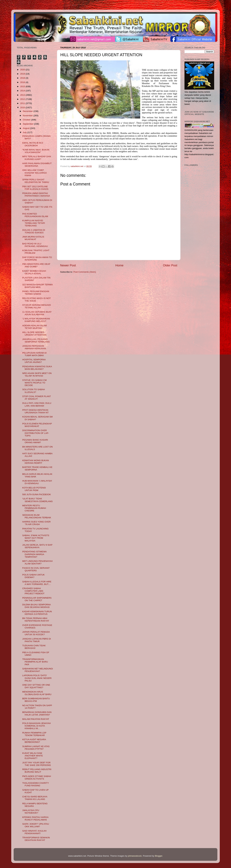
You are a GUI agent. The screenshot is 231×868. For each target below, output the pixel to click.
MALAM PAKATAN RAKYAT (36, 719)
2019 (23, 74)
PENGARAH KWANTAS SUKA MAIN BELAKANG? (37, 368)
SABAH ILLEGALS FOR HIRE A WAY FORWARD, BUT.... (37, 583)
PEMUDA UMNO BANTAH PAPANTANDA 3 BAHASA (36, 195)
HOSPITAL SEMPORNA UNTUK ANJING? (34, 361)
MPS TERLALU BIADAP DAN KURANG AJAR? (37, 158)
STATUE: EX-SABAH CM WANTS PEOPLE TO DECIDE (34, 383)
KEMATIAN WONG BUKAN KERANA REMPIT (36, 462)
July (25, 132)
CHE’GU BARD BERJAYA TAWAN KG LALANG (35, 798)
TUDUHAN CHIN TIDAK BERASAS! (34, 647)
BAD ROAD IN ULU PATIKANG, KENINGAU (35, 245)
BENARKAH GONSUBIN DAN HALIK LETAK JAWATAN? (37, 713)
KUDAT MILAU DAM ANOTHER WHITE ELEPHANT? (33, 756)
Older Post (170, 265)
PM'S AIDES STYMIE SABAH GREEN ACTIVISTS (37, 778)
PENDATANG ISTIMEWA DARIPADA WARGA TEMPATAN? (34, 554)
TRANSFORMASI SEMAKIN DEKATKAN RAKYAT (36, 839)
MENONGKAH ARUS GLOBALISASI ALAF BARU (37, 693)
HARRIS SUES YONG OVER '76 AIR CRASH (36, 523)
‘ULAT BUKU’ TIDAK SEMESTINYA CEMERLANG (38, 500)
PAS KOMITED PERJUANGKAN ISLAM (35, 215)
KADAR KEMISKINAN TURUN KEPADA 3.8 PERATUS (37, 613)
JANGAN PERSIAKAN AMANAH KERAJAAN (34, 347)
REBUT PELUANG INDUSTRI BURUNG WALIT (37, 771)
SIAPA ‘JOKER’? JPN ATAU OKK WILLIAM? (36, 825)
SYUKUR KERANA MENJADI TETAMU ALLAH (37, 306)
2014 (23, 91)
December (28, 111)
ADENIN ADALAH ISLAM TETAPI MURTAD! (34, 327)
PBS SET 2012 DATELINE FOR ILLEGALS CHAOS (35, 188)
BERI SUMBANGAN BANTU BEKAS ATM (36, 700)
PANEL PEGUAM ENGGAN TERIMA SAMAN (36, 293)
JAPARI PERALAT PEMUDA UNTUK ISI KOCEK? (36, 633)
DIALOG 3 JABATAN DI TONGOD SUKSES (34, 231)
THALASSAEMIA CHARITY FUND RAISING (36, 784)
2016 (23, 82)
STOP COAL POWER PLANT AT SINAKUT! (37, 398)
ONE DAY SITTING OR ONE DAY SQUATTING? (36, 686)
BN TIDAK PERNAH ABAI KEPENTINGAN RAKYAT (36, 620)
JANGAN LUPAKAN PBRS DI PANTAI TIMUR (37, 640)
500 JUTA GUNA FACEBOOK (37, 494)
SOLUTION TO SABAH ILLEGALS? (34, 391)
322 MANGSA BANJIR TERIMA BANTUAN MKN (38, 286)
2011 (23, 103)
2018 (23, 78)
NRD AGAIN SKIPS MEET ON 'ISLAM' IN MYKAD (37, 375)
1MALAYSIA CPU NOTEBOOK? (31, 812)
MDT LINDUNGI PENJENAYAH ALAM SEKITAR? (37, 562)
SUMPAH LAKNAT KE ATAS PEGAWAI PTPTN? (36, 748)
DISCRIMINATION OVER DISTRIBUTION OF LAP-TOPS (36, 433)
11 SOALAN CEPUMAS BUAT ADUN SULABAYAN (37, 313)
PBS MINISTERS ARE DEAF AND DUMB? (36, 265)
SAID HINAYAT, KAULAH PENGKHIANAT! (34, 832)
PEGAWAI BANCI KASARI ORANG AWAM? (35, 441)
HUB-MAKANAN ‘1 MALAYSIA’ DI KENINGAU (37, 482)
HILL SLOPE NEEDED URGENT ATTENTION (34, 334)
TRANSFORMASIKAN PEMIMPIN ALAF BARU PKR (35, 662)
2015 (23, 86)
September (28, 124)
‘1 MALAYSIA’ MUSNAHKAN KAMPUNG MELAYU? (36, 320)
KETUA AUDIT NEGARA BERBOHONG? (34, 741)
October (27, 120)
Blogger (159, 856)
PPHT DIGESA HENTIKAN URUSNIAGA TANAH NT (36, 411)
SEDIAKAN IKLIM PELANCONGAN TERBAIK (37, 516)
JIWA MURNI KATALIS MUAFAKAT (33, 238)
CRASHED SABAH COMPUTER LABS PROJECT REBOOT (33, 591)
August (26, 128)
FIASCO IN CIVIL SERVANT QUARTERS (36, 569)
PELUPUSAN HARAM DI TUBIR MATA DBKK (34, 354)
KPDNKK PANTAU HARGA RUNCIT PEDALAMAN (35, 818)
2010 (23, 107)
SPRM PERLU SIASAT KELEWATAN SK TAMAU (36, 181)
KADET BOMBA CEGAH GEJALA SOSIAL (34, 272)
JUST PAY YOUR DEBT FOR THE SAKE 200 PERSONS (37, 764)
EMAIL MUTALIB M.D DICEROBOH (33, 144)
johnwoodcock (135, 856)
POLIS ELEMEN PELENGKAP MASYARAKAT (37, 425)
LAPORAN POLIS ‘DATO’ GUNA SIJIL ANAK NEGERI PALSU (37, 678)
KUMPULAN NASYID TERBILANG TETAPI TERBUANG (34, 223)
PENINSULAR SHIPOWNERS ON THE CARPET (37, 599)
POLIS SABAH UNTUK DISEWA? (34, 576)
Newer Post (68, 265)
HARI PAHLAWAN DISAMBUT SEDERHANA (37, 165)
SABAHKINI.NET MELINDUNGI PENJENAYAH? (38, 670)
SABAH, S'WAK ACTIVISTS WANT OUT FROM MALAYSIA (36, 538)
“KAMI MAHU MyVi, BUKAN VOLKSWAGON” (36, 151)
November (28, 116)
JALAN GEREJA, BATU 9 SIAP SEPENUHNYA (37, 546)
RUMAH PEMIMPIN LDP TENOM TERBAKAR (34, 734)
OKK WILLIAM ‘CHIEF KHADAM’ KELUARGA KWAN (34, 173)
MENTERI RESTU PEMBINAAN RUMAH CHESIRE (34, 508)
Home (119, 265)
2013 (23, 95)
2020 (23, 70)
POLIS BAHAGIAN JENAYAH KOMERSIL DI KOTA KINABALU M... (36, 726)
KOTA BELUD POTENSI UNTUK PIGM (34, 489)
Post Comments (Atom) (85, 272)
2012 (23, 99)
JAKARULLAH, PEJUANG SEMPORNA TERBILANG (36, 340)
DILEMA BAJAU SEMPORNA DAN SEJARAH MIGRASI (36, 606)
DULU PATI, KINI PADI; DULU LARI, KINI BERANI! (37, 404)
